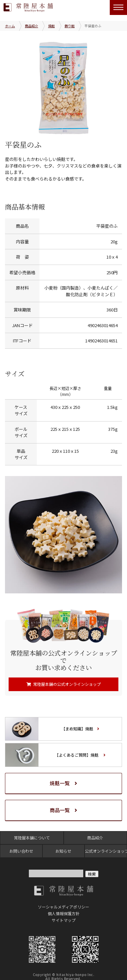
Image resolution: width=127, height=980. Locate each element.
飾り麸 (70, 26)
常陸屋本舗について (32, 838)
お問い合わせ (21, 851)
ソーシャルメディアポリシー (63, 907)
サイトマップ (64, 920)
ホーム (10, 26)
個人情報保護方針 (64, 913)
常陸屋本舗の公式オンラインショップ (67, 684)
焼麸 (51, 26)
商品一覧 (60, 810)
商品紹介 (32, 26)
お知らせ (63, 851)
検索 (92, 874)
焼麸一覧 (60, 783)
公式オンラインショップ (106, 851)
